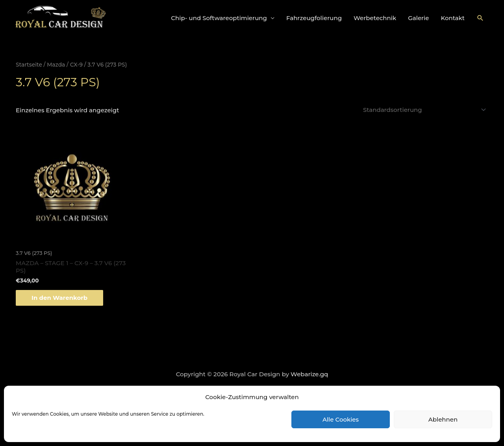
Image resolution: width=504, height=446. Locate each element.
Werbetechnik (375, 18)
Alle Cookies (341, 419)
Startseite (29, 65)
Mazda (56, 65)
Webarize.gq (309, 374)
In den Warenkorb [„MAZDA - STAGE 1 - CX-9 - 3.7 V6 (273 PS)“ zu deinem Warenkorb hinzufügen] (59, 298)
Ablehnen (443, 419)
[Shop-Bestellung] (423, 110)
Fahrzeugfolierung (314, 18)
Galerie (418, 18)
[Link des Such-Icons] (480, 18)
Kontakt (453, 18)
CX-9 (76, 65)
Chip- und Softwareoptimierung (219, 18)
